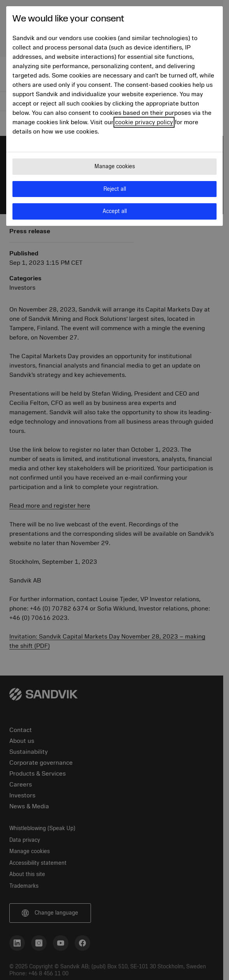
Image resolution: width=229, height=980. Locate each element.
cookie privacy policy (144, 122)
